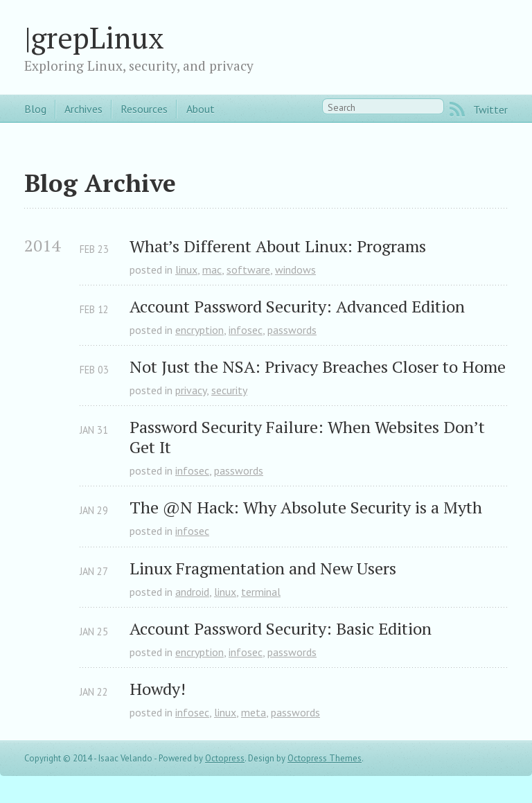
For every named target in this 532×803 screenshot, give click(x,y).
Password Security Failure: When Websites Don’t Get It (309, 437)
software (248, 270)
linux (186, 270)
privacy (191, 390)
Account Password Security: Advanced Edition (297, 307)
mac (212, 270)
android (192, 592)
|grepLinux (94, 37)
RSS (457, 109)
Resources (144, 109)
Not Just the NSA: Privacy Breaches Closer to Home (318, 367)
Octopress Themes (325, 758)
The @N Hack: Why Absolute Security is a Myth (306, 508)
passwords (292, 330)
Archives (83, 109)
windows (295, 270)
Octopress (225, 758)
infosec (246, 330)
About (201, 109)
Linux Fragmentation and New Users (263, 568)
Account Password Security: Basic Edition (281, 629)
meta (254, 712)
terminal (261, 592)
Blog (35, 109)
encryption (199, 330)
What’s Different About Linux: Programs (278, 246)
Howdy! (158, 689)
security (229, 390)
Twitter (490, 109)
